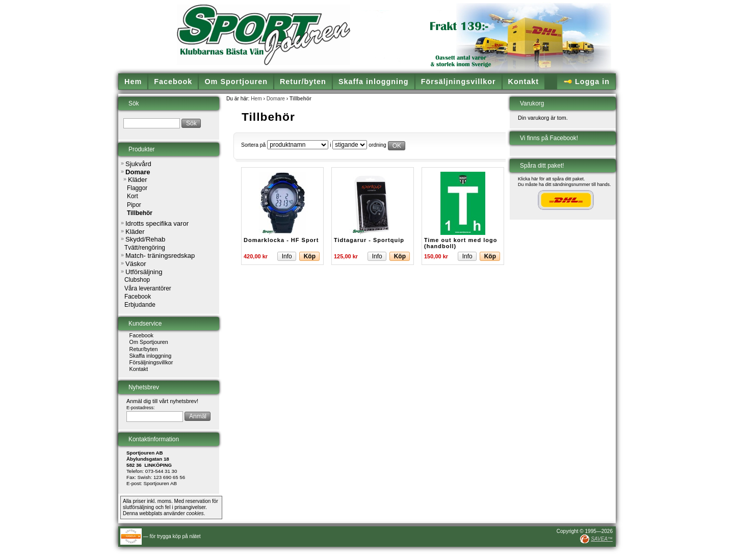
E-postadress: (141, 408)
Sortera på (253, 145)
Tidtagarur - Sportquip (369, 240)
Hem (256, 99)
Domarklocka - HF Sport (281, 240)
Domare (276, 99)
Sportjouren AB (160, 483)
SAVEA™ (602, 539)
